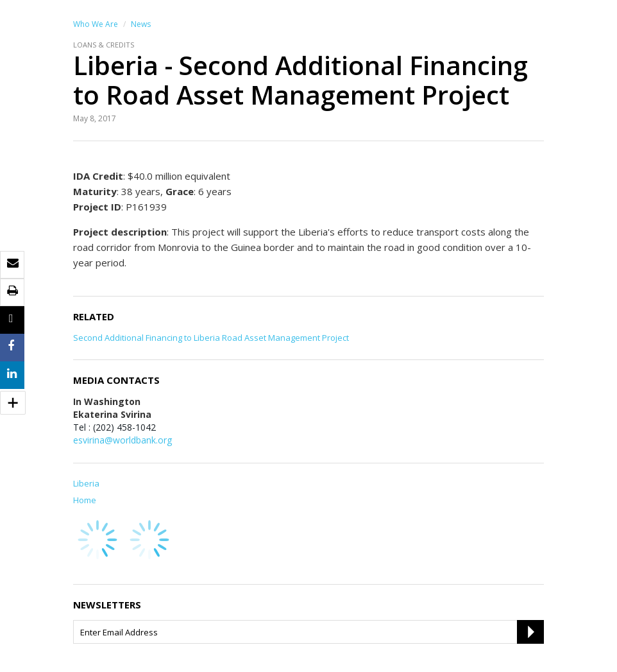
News (141, 24)
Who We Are (96, 24)
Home (85, 500)
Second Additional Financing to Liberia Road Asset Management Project (211, 338)
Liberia (86, 483)
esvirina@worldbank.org (123, 440)
